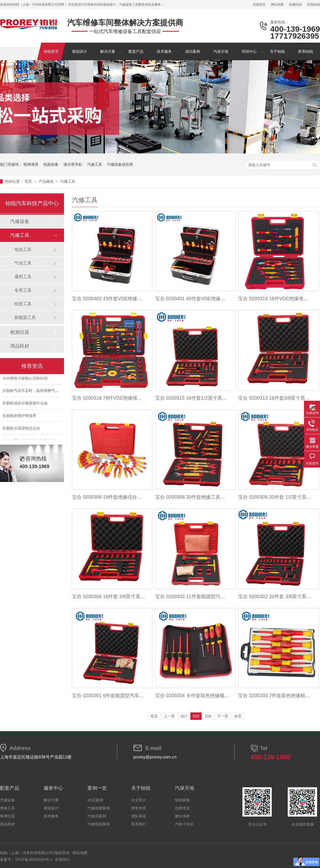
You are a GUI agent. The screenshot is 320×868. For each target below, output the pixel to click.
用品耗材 (20, 346)
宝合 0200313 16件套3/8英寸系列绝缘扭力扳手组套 (275, 398)
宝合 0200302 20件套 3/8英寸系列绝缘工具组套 (275, 597)
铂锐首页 (51, 51)
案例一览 (97, 788)
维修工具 (7, 808)
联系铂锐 (314, 5)
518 (196, 716)
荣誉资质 (139, 808)
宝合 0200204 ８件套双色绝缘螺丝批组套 (192, 696)
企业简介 (139, 800)
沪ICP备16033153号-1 (34, 859)
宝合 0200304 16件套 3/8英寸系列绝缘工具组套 (109, 597)
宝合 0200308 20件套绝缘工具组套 (192, 497)
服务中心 (53, 788)
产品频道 (47, 181)
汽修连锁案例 (99, 808)
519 (208, 716)
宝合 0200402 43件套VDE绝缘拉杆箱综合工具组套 (109, 299)
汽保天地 (221, 51)
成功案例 (193, 51)
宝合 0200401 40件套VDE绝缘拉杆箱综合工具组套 (192, 299)
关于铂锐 (277, 51)
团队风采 (139, 816)
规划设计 (79, 51)
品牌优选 (182, 808)
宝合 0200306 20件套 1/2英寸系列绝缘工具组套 (275, 497)
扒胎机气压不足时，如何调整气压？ (33, 392)
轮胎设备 (51, 164)
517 (184, 716)
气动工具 (23, 263)
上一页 (169, 716)
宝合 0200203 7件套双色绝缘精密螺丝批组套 (275, 696)
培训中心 (249, 51)
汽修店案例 (97, 816)
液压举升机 (73, 164)
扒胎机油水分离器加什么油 (25, 404)
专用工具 (23, 290)
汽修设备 (20, 221)
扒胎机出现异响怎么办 (21, 429)
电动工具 (23, 250)
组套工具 (23, 304)
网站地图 (277, 5)
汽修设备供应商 (120, 164)
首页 (29, 181)
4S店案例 (95, 800)
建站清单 (182, 816)
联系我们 (139, 824)
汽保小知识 (184, 824)
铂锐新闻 (182, 800)
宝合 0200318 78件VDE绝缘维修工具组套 (109, 398)
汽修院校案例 (99, 824)
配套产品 (136, 51)
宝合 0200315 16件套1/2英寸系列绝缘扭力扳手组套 (192, 398)
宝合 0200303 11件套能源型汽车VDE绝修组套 (192, 597)
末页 (238, 716)
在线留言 (259, 5)
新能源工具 (25, 317)
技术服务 (164, 51)
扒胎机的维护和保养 (19, 417)
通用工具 (23, 277)
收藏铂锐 (295, 5)
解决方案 (108, 51)
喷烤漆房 (31, 164)
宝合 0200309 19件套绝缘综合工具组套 (109, 497)
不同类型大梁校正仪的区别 (25, 379)
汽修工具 (95, 164)
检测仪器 (20, 332)
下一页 (223, 716)
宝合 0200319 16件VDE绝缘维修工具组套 (275, 299)
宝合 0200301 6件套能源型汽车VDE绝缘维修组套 (109, 696)
